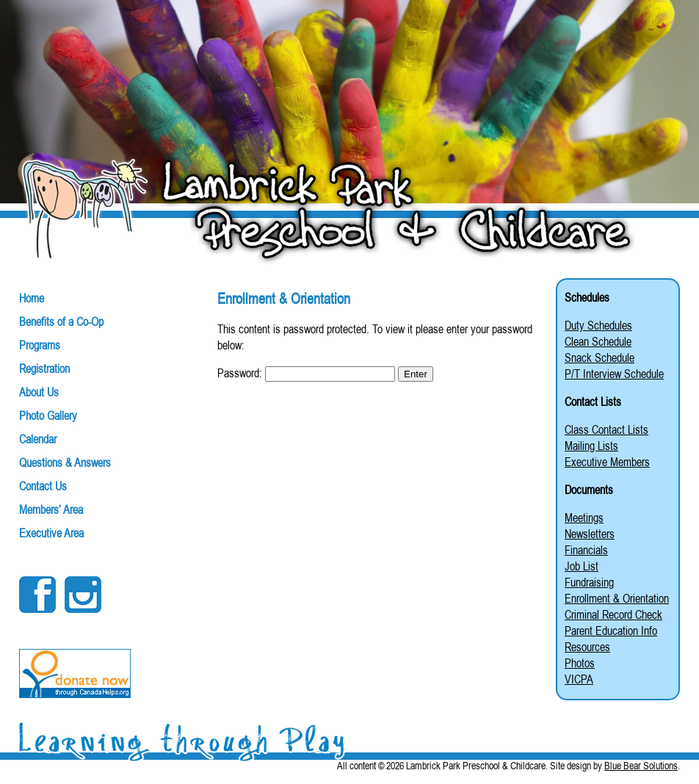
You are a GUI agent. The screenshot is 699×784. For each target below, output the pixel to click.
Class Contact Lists (606, 429)
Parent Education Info (611, 631)
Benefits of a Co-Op (61, 322)
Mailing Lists (591, 446)
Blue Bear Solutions (641, 766)
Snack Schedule (600, 357)
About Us (39, 392)
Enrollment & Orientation (617, 598)
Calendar (38, 439)
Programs (40, 345)
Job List (582, 566)
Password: (306, 373)
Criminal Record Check (613, 614)
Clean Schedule (598, 341)
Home (32, 298)
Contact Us (43, 486)
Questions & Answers (65, 462)
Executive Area (51, 533)
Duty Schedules (598, 325)
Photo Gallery (48, 415)
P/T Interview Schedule (614, 374)
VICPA (579, 679)
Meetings (584, 518)
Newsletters (590, 534)
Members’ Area (51, 509)
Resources (587, 647)
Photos (580, 663)
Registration (44, 369)
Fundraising (589, 582)
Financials (586, 550)
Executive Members (607, 462)
